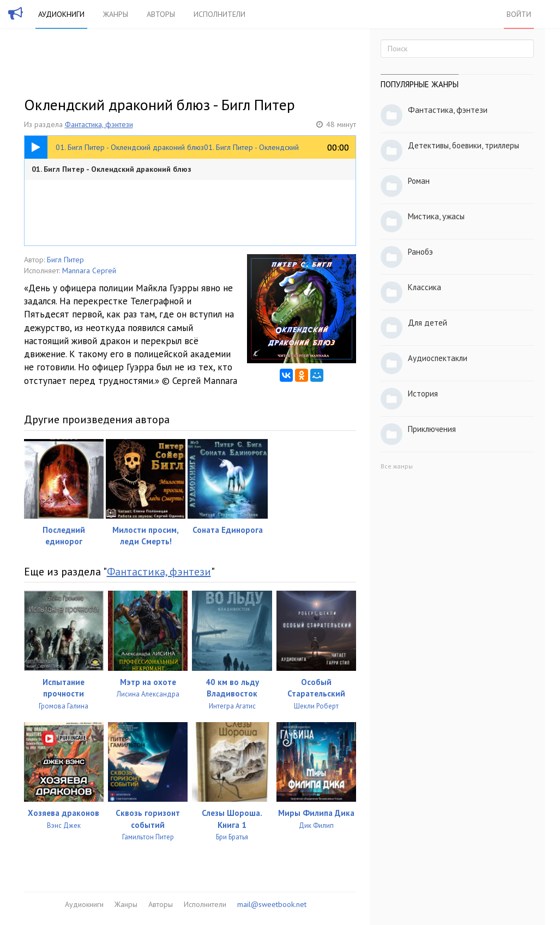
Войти (519, 14)
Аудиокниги (61, 14)
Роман (419, 181)
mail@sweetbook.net (272, 904)
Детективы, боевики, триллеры (463, 145)
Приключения (432, 429)
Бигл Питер (65, 260)
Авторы (161, 14)
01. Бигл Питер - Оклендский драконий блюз (112, 169)
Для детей (427, 323)
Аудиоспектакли (438, 358)
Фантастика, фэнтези (99, 124)
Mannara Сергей (89, 271)
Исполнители (219, 14)
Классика (424, 287)
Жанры (116, 14)
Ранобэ (420, 252)
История (423, 394)
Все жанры (397, 466)
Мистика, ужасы (436, 216)
